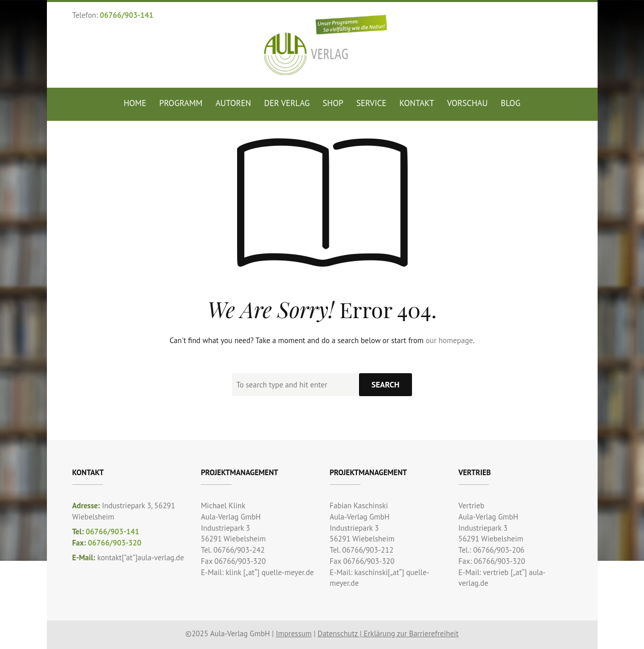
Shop (333, 103)
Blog (510, 103)
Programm (181, 103)
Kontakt (417, 103)
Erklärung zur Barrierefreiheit (411, 633)
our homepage (449, 340)
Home (135, 103)
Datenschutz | (341, 633)
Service (371, 103)
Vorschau (468, 103)
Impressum (294, 633)
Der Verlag (287, 103)
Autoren (234, 103)
